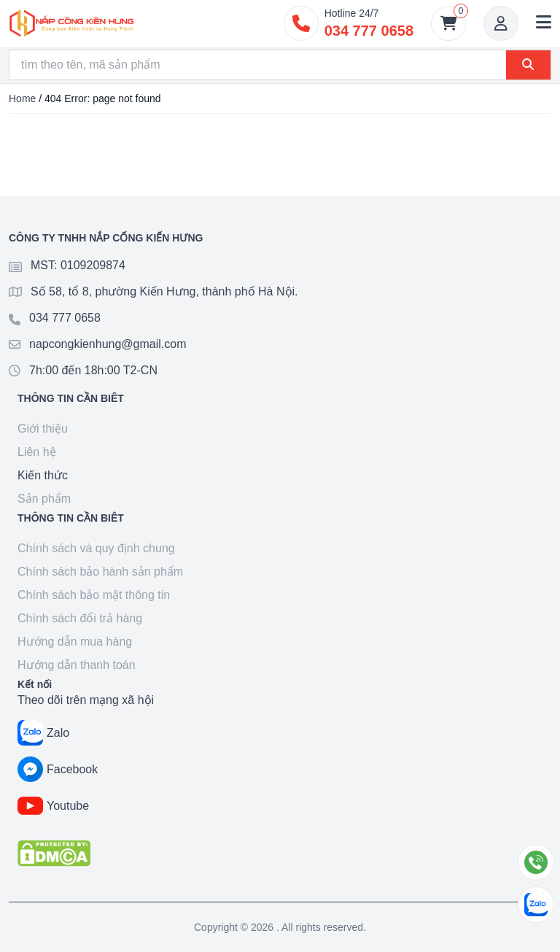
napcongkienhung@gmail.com (108, 344)
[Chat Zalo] (536, 905)
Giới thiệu (43, 429)
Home (22, 98)
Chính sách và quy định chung (96, 548)
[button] (544, 23)
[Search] (258, 65)
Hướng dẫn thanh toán (77, 665)
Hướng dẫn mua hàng (75, 642)
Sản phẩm (44, 499)
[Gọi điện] (536, 862)
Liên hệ (37, 452)
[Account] (501, 23)
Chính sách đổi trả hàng (80, 618)
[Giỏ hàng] (448, 23)
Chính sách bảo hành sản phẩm (100, 572)
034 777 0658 (65, 318)
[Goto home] (71, 23)
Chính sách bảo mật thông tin (94, 595)
